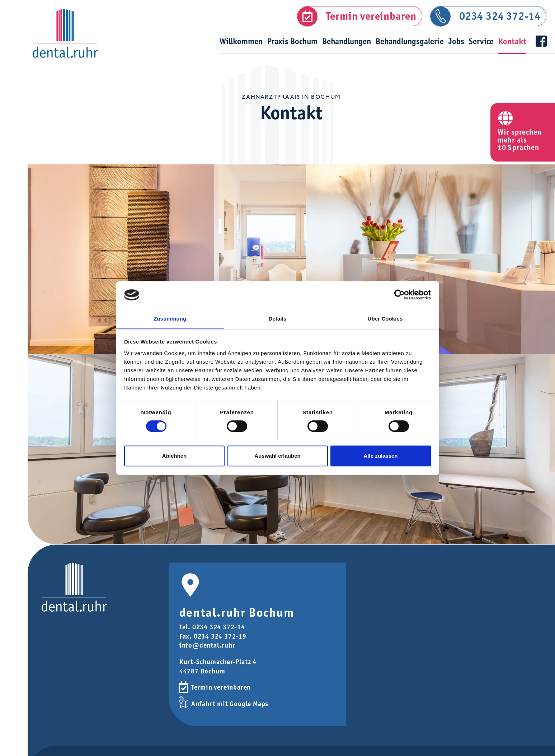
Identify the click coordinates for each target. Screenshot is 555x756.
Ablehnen (174, 456)
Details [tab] (278, 319)
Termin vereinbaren (371, 16)
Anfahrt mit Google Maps (230, 708)
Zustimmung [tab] (170, 319)
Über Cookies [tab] (385, 319)
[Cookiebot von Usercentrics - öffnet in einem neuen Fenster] (399, 295)
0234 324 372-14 (500, 16)
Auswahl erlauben (277, 456)
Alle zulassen (380, 456)
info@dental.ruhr (207, 650)
